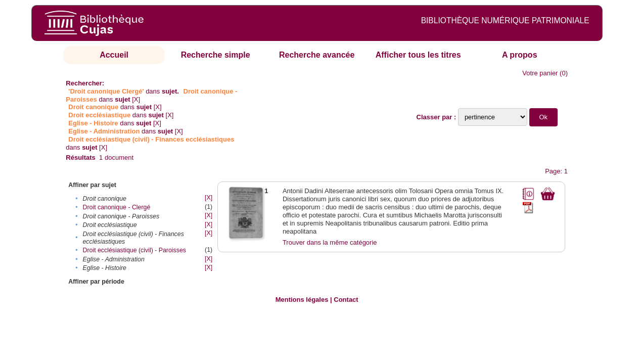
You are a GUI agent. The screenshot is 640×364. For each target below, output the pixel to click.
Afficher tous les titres (418, 55)
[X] (136, 99)
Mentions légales (302, 300)
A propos (520, 55)
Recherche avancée (317, 55)
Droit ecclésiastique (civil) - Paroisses (134, 250)
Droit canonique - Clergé (117, 207)
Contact (346, 300)
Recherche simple (216, 55)
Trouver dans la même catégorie (330, 242)
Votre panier (540, 73)
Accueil (114, 55)
